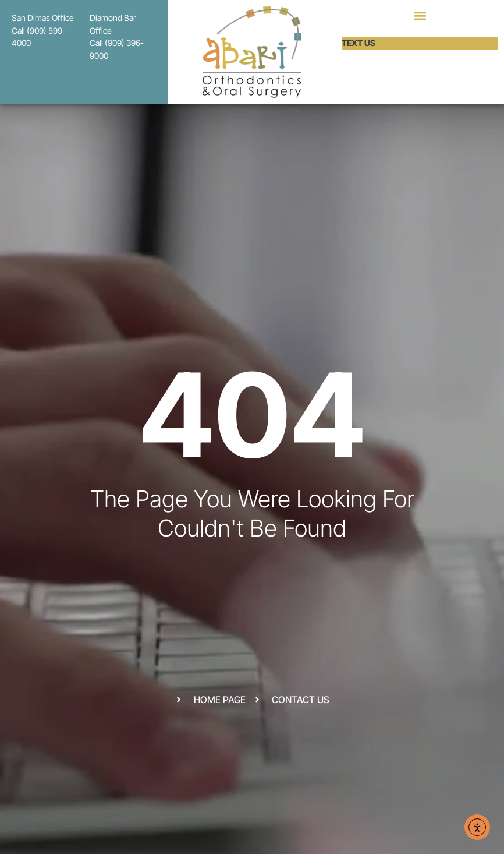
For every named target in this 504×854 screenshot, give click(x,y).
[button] (420, 15)
